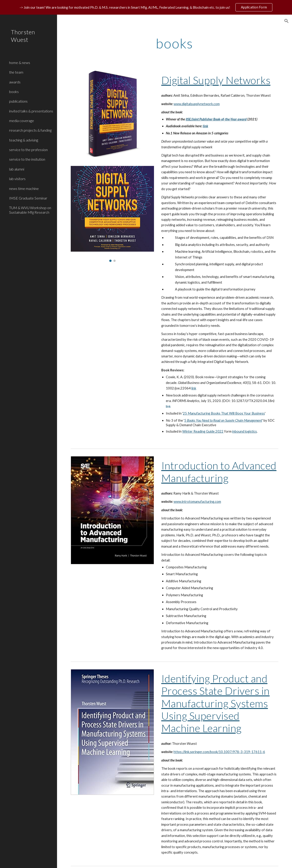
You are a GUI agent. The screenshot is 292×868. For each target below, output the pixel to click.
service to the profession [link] (28, 150)
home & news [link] (20, 63)
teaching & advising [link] (24, 140)
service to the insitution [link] (27, 159)
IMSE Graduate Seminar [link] (28, 198)
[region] (146, 7)
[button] (287, 21)
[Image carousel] (112, 214)
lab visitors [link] (17, 179)
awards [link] (15, 82)
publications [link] (18, 101)
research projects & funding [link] (30, 130)
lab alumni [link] (17, 169)
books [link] (14, 92)
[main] (174, 43)
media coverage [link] (22, 121)
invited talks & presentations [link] (31, 111)
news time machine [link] (24, 188)
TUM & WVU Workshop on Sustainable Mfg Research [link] (30, 210)
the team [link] (16, 72)
